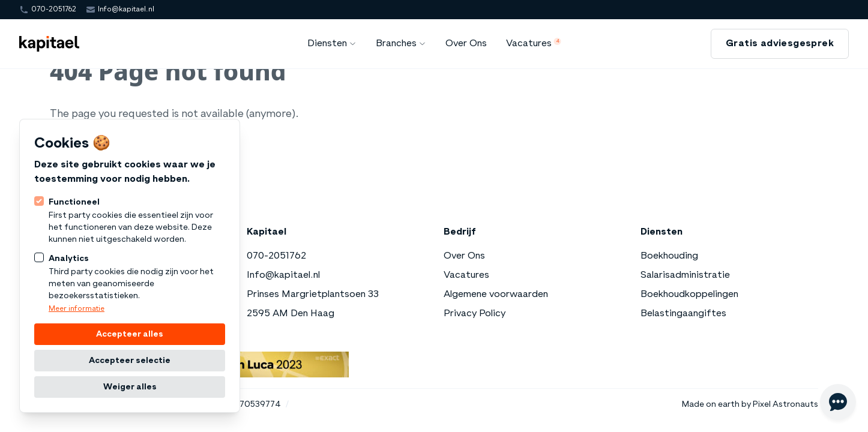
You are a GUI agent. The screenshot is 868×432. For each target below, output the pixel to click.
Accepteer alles (130, 334)
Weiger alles (130, 387)
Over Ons (464, 256)
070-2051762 (54, 10)
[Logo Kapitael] (49, 43)
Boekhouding (669, 256)
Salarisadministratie (685, 275)
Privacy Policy (475, 314)
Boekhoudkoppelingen (689, 295)
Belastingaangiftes (683, 314)
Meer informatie (77, 309)
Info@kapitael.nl (126, 10)
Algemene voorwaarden (496, 295)
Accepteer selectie (130, 361)
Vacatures (466, 275)
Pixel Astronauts (785, 404)
